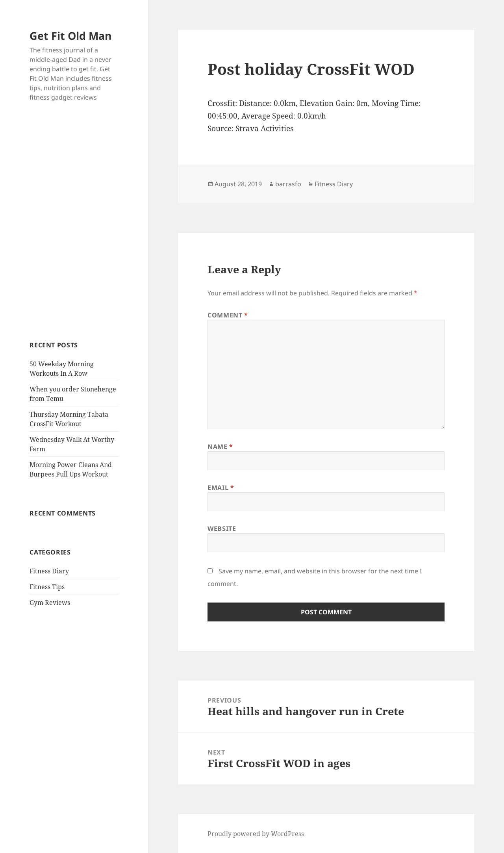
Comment (228, 315)
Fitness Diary (49, 571)
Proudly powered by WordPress (256, 834)
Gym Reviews (50, 603)
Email (221, 488)
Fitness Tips (47, 587)
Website (222, 528)
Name (220, 447)
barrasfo (288, 184)
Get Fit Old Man (71, 36)
